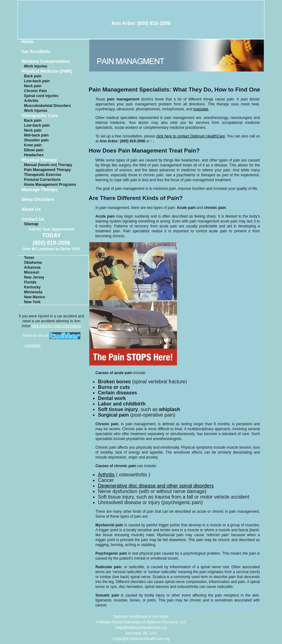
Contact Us (33, 219)
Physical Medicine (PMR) (47, 71)
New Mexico (35, 297)
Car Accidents (36, 52)
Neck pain (33, 86)
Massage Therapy (40, 190)
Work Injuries (36, 66)
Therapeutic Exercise (43, 175)
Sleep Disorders (38, 200)
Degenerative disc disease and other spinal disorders (156, 486)
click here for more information (56, 326)
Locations (32, 345)
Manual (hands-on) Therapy (48, 165)
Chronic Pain (35, 91)
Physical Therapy (39, 160)
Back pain (33, 76)
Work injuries (36, 111)
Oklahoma (33, 263)
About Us (31, 209)
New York (32, 302)
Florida (30, 282)
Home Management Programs (50, 185)
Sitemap (31, 224)
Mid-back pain (36, 135)
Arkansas (32, 267)
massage (201, 109)
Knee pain (33, 145)
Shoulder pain (36, 140)
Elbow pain (34, 150)
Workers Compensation (46, 61)
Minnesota (33, 292)
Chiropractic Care (40, 116)
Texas (29, 258)
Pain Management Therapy (47, 170)
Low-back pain (37, 81)
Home (28, 42)
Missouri (32, 272)
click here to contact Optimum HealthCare (190, 136)
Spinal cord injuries (41, 96)
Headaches (34, 155)
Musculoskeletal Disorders (47, 106)
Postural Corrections (42, 180)
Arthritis (31, 101)
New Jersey (34, 277)
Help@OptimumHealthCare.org (141, 628)
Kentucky (32, 287)
